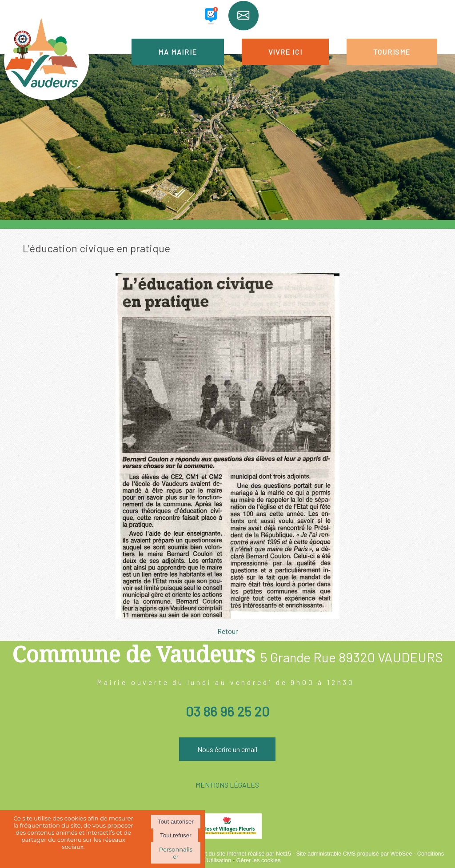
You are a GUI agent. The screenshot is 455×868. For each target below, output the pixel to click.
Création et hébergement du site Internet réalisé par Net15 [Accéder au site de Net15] (218, 854)
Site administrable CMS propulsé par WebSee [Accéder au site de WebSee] (354, 854)
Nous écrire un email (227, 749)
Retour (227, 631)
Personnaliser (176, 853)
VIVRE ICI (285, 52)
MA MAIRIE (178, 52)
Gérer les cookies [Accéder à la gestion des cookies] (259, 860)
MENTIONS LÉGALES (227, 785)
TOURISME (392, 52)
